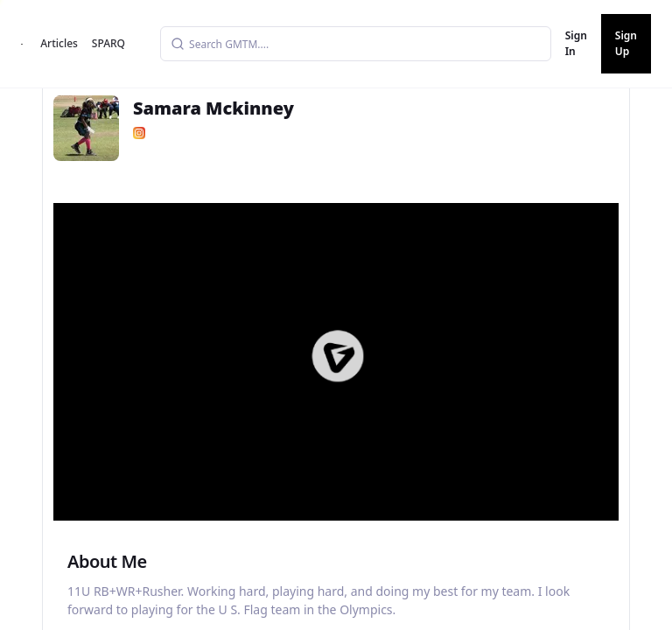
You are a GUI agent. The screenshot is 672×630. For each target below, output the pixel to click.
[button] (338, 356)
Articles (59, 43)
